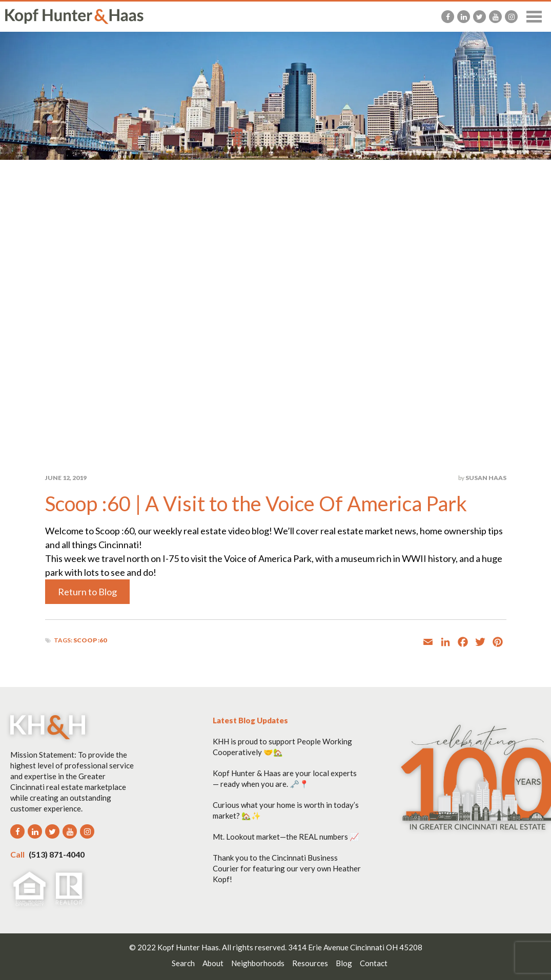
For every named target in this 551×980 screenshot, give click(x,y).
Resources (310, 963)
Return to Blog (87, 592)
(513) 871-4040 (47, 854)
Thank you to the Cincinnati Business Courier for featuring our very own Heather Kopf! (287, 868)
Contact (374, 963)
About (213, 963)
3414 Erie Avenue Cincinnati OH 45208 (355, 947)
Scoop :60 (90, 640)
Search (183, 963)
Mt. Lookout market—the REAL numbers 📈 (286, 837)
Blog (344, 963)
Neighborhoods (258, 963)
